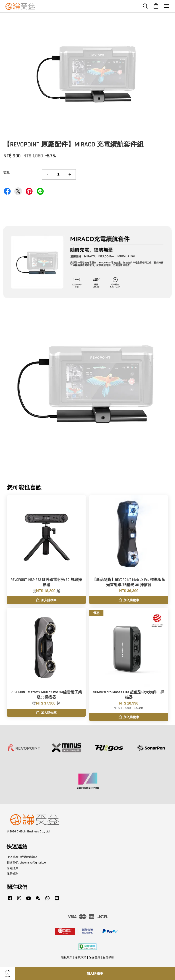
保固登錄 (95, 957)
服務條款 (12, 873)
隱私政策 (67, 957)
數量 (7, 172)
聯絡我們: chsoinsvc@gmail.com (27, 863)
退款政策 (80, 957)
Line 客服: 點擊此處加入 (22, 857)
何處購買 (12, 868)
